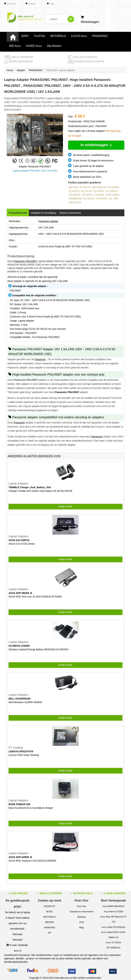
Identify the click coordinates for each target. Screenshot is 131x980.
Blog (82, 927)
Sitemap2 (17, 940)
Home (10, 70)
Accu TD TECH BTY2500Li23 (113, 945)
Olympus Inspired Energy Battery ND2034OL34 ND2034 (38, 649)
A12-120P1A (89, 199)
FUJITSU (40, 36)
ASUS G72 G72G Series (22, 544)
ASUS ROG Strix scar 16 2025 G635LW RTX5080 (35, 597)
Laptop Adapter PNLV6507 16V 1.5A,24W (35, 171)
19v (110, 199)
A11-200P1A (99, 191)
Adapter (21, 70)
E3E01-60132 (75, 202)
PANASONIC (100, 36)
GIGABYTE (49, 906)
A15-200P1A (75, 195)
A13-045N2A (113, 187)
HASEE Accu (34, 46)
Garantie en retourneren (81, 912)
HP (49, 933)
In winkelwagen (96, 145)
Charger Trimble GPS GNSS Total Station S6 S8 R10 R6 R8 (40, 491)
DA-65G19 (100, 195)
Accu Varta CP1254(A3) (113, 927)
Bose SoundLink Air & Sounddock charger (31, 808)
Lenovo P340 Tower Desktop (24, 755)
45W (116, 199)
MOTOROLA (58, 36)
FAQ (52, 4)
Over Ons (12, 4)
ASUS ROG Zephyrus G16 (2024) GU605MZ (32, 861)
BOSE (49, 912)
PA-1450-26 (74, 191)
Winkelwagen (90, 20)
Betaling (81, 917)
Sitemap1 (17, 934)
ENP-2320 (73, 187)
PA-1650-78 (85, 187)
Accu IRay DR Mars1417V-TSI (114, 919)
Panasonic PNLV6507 (25, 261)
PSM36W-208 (75, 199)
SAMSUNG (49, 927)
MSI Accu (15, 46)
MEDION (49, 922)
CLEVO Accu (79, 36)
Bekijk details (65, 506)
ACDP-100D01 (112, 195)
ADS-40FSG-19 (99, 187)
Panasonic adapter (48, 221)
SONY (25, 36)
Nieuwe (32, 4)
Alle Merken (54, 46)
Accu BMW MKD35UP (114, 906)
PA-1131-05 (86, 191)
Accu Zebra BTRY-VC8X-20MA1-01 (113, 935)
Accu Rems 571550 (114, 912)
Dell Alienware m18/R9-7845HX (25, 702)
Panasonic (40, 359)
